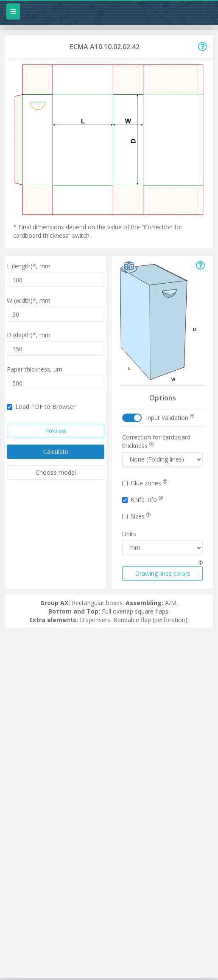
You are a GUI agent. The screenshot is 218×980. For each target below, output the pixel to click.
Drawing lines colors (163, 573)
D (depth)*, (29, 335)
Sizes (136, 516)
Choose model (56, 472)
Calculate (56, 452)
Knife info (143, 500)
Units (129, 534)
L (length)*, (29, 266)
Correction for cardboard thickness (156, 441)
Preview (56, 431)
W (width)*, (29, 300)
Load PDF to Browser (41, 407)
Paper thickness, (35, 369)
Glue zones (145, 483)
